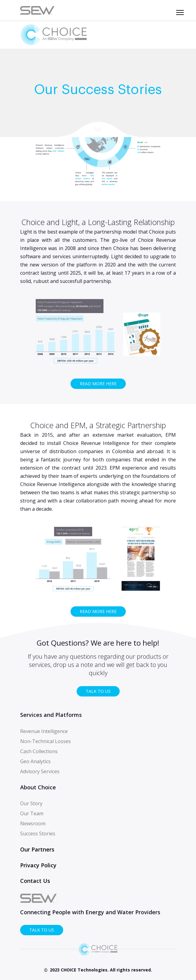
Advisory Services (40, 771)
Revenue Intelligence (44, 731)
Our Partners (37, 849)
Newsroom (33, 823)
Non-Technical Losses (45, 741)
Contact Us (35, 881)
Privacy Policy (38, 865)
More (98, 129)
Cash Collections (39, 751)
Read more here (98, 384)
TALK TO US (98, 691)
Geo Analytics (35, 761)
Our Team (32, 813)
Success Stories (38, 834)
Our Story (31, 803)
